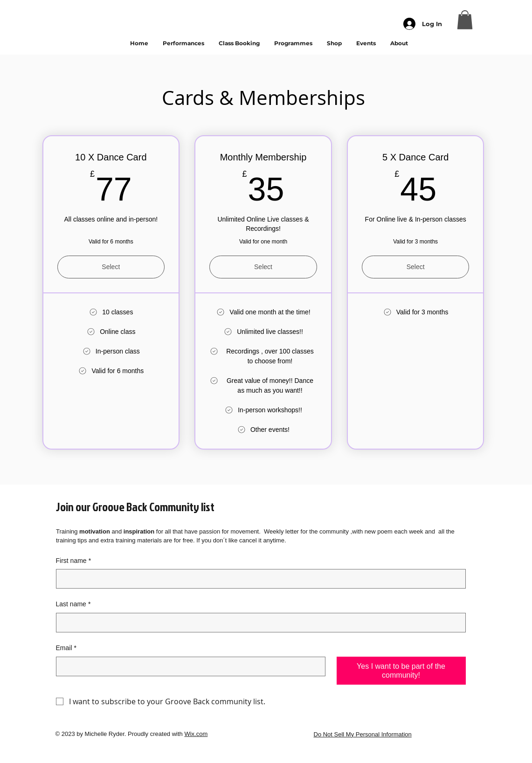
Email (66, 648)
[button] (465, 20)
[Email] (188, 666)
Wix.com (196, 734)
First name (74, 561)
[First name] (258, 579)
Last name (73, 604)
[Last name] (258, 623)
